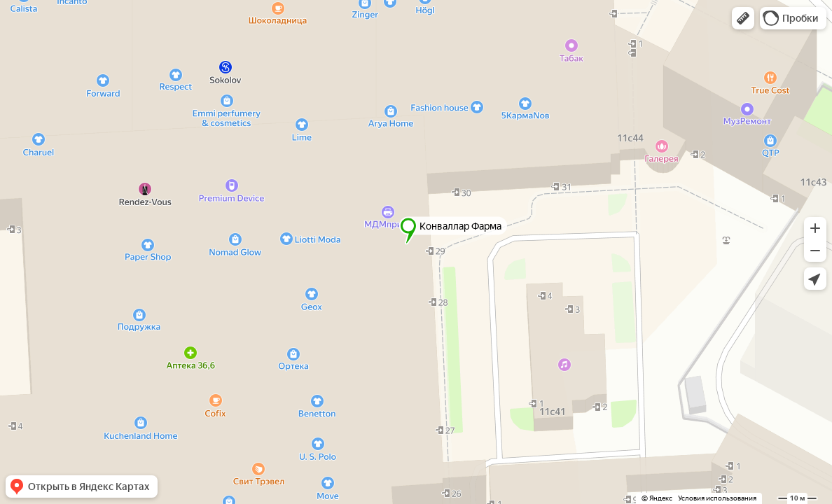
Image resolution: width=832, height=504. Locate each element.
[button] (743, 18)
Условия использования (717, 498)
